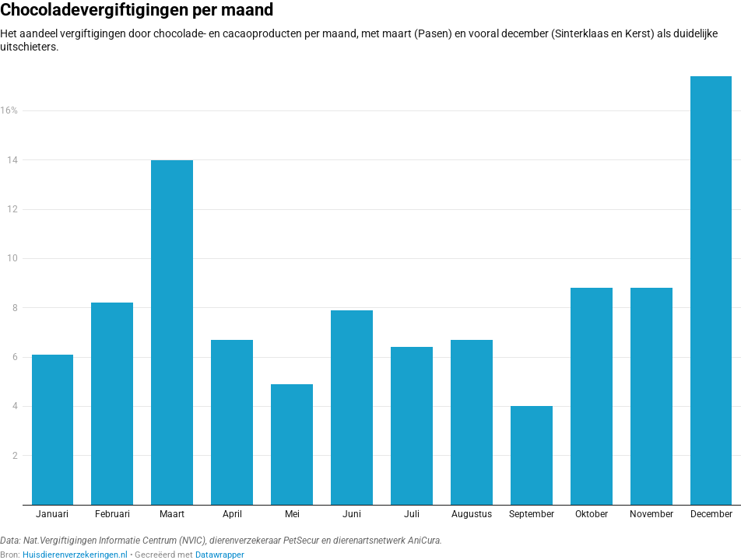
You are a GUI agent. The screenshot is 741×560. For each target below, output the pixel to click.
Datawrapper (220, 555)
